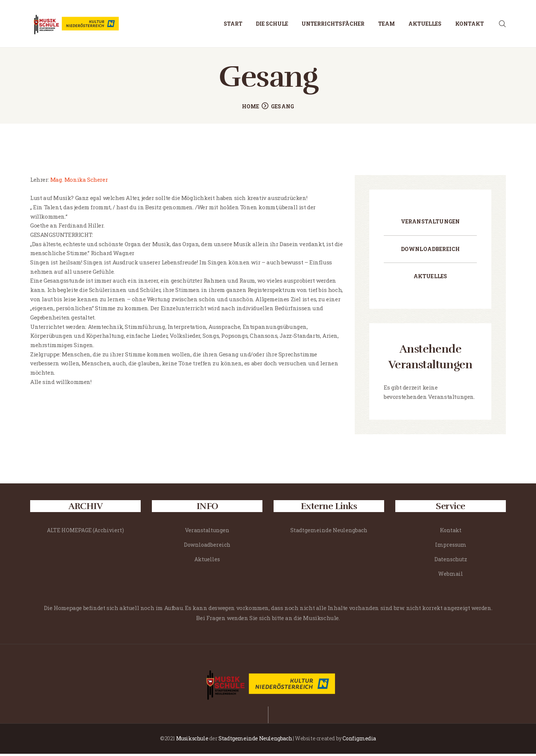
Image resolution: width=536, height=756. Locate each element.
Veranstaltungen (430, 224)
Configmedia (359, 741)
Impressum (451, 547)
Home (251, 109)
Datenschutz (451, 561)
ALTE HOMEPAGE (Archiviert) (85, 533)
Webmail (451, 576)
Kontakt (451, 533)
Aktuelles (430, 279)
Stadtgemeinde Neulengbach (329, 533)
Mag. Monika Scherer (78, 182)
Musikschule (192, 741)
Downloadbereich (430, 251)
